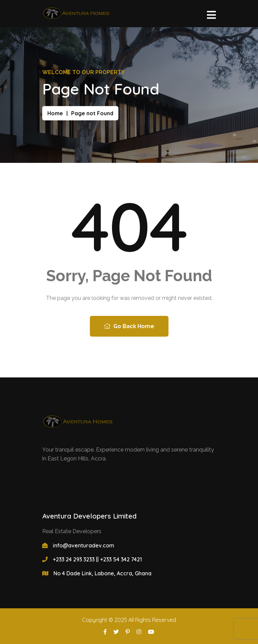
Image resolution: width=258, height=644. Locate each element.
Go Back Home (129, 326)
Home (55, 113)
